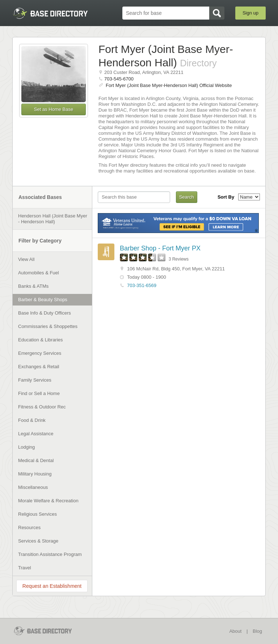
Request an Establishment (52, 586)
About (235, 631)
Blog (257, 631)
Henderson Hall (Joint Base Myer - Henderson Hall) (53, 219)
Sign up (250, 13)
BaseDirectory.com (50, 13)
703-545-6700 (119, 79)
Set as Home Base (54, 109)
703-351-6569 (142, 285)
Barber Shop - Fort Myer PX (160, 248)
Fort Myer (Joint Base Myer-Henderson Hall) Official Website (169, 85)
